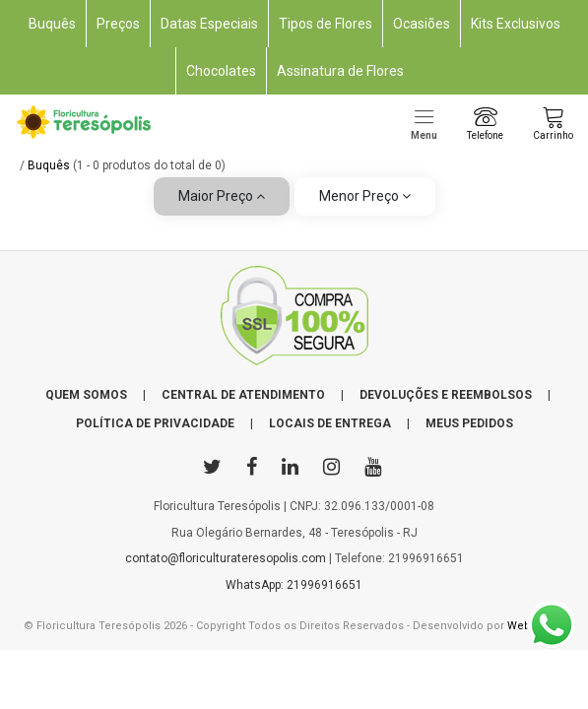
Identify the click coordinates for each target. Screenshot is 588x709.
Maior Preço (222, 196)
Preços (118, 24)
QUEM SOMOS (86, 395)
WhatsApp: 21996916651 (294, 585)
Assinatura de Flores (340, 71)
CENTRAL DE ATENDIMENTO (243, 395)
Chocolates (221, 71)
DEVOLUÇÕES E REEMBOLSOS (446, 395)
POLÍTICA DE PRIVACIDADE (155, 423)
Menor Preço (365, 196)
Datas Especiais (209, 24)
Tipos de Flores (326, 24)
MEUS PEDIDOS (469, 423)
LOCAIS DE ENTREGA (330, 423)
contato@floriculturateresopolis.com (226, 558)
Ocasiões (422, 24)
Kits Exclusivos (516, 24)
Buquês (52, 24)
